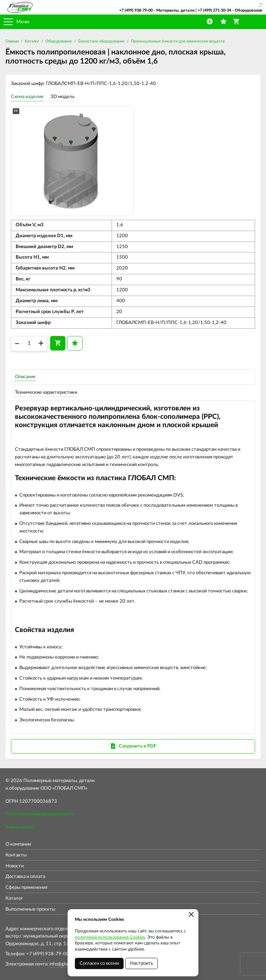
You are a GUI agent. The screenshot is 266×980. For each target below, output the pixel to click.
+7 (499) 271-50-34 (214, 10)
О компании (18, 844)
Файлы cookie (20, 827)
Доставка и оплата (25, 877)
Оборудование (59, 41)
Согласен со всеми (99, 963)
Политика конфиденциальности (40, 814)
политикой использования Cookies (110, 937)
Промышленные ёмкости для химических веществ (178, 41)
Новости (15, 866)
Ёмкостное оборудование (101, 41)
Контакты (16, 855)
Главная (12, 41)
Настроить (142, 963)
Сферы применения (26, 888)
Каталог (32, 41)
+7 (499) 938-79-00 (136, 10)
